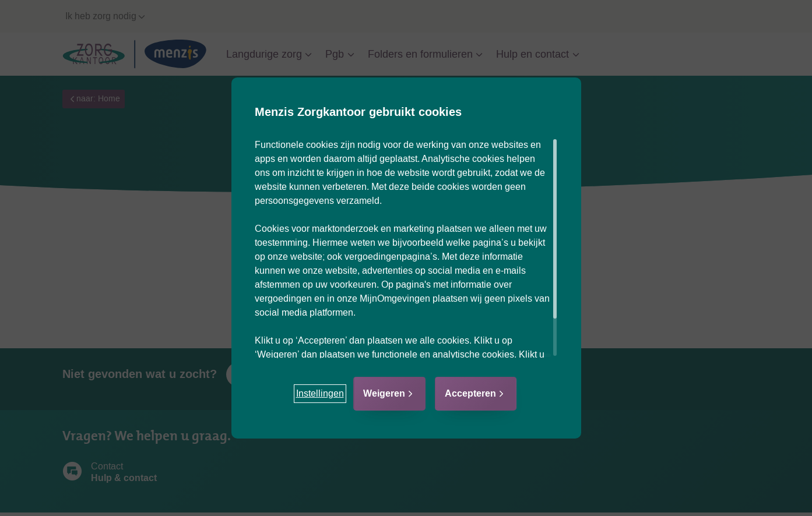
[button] (320, 394)
